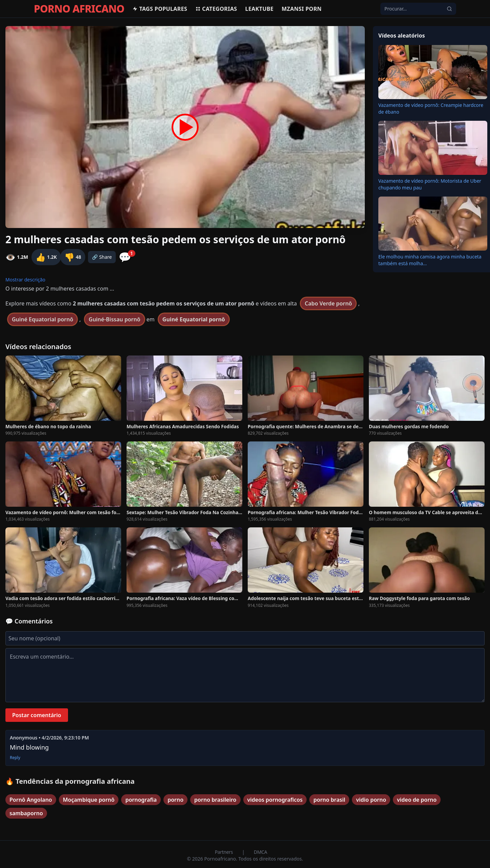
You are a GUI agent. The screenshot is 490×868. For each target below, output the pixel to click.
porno (175, 800)
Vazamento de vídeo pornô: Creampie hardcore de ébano (431, 108)
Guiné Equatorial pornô (42, 319)
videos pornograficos (275, 800)
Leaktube (260, 9)
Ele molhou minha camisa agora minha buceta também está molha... (430, 260)
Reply (15, 758)
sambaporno (26, 813)
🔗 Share (102, 257)
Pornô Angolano (31, 800)
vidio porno (371, 800)
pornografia (141, 800)
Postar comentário (37, 715)
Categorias (216, 9)
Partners (225, 852)
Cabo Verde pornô (328, 303)
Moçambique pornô (89, 800)
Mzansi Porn (302, 9)
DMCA (260, 852)
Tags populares (160, 9)
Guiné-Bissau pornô (115, 319)
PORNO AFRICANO (79, 9)
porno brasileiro (215, 800)
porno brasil (329, 800)
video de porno (417, 800)
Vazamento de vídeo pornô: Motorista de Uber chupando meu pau (430, 184)
